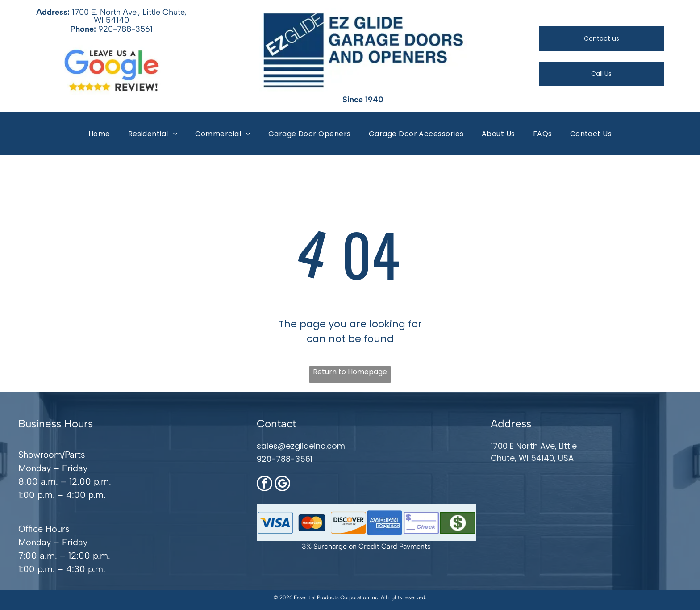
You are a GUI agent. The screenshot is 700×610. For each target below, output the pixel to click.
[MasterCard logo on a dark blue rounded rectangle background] (312, 521)
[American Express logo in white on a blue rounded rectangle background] (385, 521)
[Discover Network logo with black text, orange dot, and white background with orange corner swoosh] (348, 521)
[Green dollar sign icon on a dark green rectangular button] (458, 521)
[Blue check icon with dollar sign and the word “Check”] (421, 521)
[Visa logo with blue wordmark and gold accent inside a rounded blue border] (275, 521)
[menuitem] (99, 132)
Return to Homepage (350, 370)
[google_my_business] (282, 482)
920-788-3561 (125, 28)
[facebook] (265, 482)
